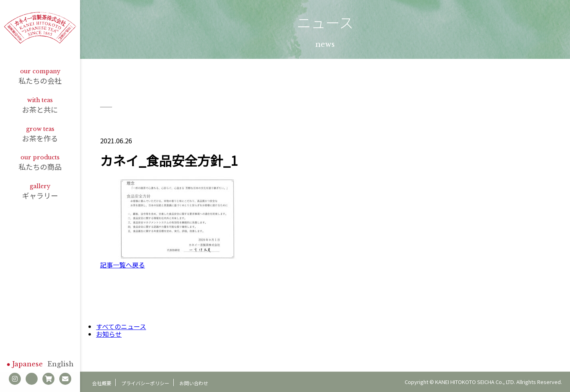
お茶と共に (40, 106)
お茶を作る (40, 134)
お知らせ (109, 334)
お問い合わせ (194, 383)
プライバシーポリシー (145, 383)
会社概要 (102, 383)
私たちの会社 (40, 77)
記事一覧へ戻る (122, 265)
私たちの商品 (40, 163)
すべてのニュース (121, 326)
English (61, 364)
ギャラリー (40, 192)
